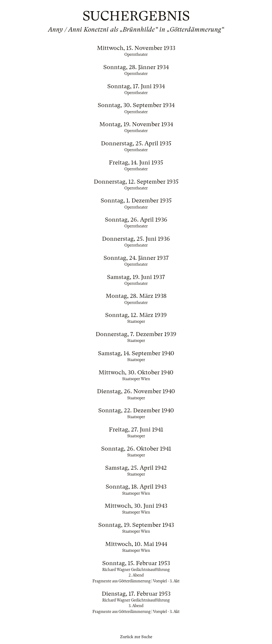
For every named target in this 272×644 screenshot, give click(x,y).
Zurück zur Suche (136, 637)
